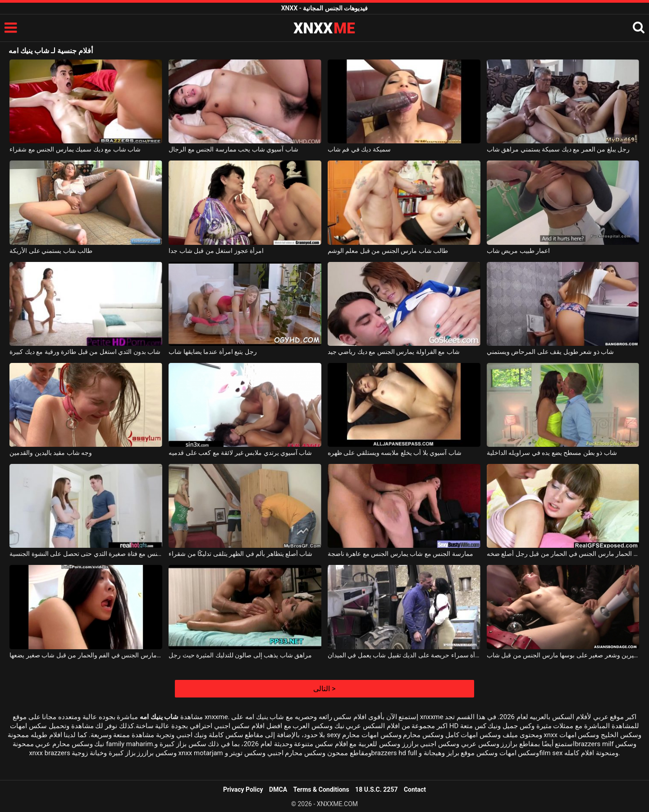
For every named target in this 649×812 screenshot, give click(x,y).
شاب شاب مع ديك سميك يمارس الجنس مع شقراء (75, 149)
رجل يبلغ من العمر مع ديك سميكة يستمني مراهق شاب (558, 149)
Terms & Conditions (321, 789)
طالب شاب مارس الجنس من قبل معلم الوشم (388, 251)
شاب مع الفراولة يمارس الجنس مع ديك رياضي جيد (394, 352)
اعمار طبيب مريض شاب (518, 251)
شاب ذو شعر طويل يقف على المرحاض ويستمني (550, 352)
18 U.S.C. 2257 (376, 789)
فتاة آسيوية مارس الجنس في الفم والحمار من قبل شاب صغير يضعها (86, 655)
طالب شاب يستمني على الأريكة (51, 251)
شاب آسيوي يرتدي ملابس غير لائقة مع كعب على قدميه (240, 453)
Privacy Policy (243, 789)
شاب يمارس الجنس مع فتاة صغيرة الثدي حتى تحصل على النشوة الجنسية (86, 554)
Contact (415, 789)
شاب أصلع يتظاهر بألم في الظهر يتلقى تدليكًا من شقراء (240, 554)
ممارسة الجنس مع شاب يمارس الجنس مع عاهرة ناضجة (400, 554)
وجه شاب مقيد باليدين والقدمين (51, 453)
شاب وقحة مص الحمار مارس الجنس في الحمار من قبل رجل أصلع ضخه (563, 554)
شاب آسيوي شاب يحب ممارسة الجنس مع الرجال (233, 149)
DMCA (278, 789)
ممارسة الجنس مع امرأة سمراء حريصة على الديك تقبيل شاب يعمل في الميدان (404, 655)
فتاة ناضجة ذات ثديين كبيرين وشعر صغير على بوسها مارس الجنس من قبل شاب (563, 655)
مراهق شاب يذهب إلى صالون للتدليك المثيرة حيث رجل (240, 655)
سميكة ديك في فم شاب (359, 149)
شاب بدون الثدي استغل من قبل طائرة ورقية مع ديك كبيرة (85, 352)
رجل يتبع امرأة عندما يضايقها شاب (213, 352)
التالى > (324, 689)
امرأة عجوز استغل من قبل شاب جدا (216, 251)
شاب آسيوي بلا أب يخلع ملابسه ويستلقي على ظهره (395, 453)
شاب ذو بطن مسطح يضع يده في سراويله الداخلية (552, 453)
